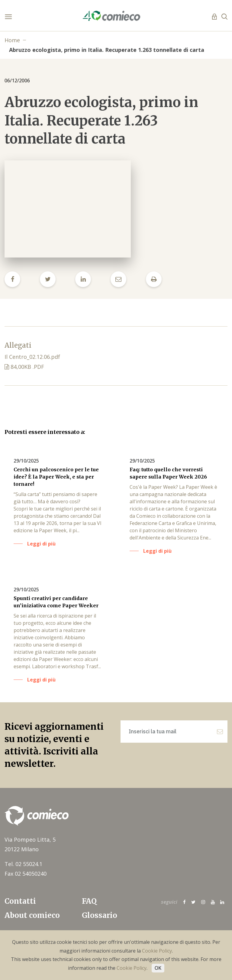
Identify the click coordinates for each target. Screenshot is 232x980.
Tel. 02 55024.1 (23, 864)
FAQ (89, 901)
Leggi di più (41, 544)
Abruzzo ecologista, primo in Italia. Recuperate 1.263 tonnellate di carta (107, 50)
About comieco (32, 915)
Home (12, 40)
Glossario (100, 915)
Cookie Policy (157, 951)
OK (158, 968)
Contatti (20, 901)
